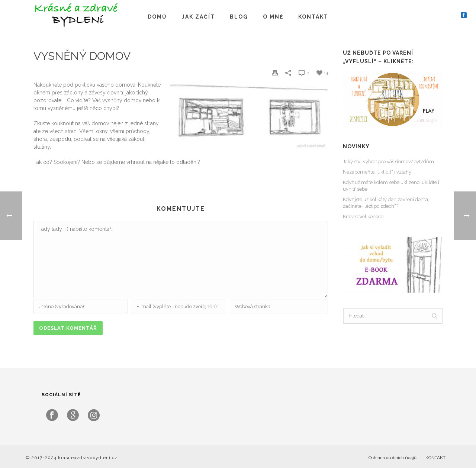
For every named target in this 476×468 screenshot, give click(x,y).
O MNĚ (273, 17)
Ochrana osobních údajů (393, 458)
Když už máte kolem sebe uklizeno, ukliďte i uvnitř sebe (391, 186)
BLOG (239, 17)
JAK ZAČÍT (198, 17)
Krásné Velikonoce (363, 217)
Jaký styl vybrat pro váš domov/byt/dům (388, 162)
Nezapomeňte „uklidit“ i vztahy (377, 172)
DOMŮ (157, 17)
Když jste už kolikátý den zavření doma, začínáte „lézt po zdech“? (386, 203)
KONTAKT (313, 17)
